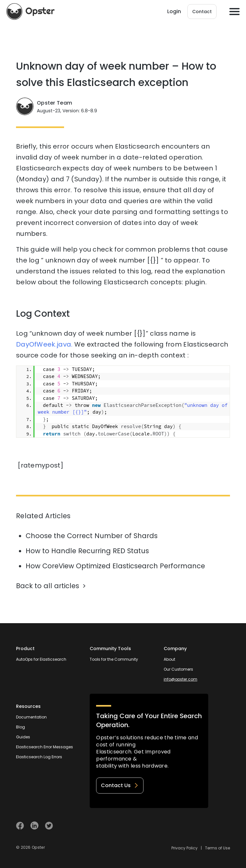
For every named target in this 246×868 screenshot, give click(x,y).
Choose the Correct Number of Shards (92, 536)
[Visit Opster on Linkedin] (34, 825)
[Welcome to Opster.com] (209, 826)
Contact (202, 12)
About (169, 659)
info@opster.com (180, 679)
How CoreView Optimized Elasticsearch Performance (115, 566)
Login (174, 11)
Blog (20, 727)
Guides (23, 737)
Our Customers (178, 669)
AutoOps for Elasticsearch (41, 659)
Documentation (31, 717)
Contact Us (120, 785)
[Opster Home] (30, 12)
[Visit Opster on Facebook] (20, 825)
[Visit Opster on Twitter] (49, 825)
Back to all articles (48, 586)
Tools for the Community (114, 659)
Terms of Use (217, 848)
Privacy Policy (184, 848)
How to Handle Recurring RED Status (87, 551)
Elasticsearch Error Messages (45, 747)
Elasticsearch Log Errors (39, 757)
